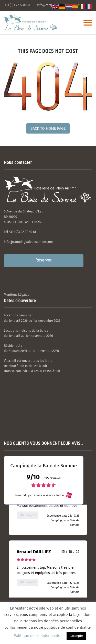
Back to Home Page (48, 128)
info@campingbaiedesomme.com (28, 242)
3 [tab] (58, 601)
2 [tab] (50, 601)
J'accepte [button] (76, 636)
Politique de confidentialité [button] (37, 636)
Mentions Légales (16, 295)
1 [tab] (43, 601)
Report (28, 515)
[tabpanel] (48, 507)
